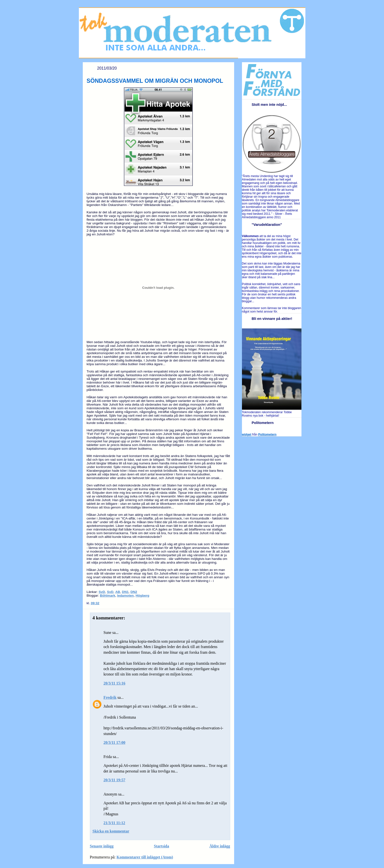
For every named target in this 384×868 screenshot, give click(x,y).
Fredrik (110, 697)
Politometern (267, 434)
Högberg (143, 596)
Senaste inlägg (102, 846)
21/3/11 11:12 (114, 823)
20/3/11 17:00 (114, 742)
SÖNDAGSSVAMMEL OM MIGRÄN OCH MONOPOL (155, 81)
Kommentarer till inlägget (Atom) (145, 857)
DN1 (125, 592)
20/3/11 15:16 (114, 683)
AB (118, 592)
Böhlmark (108, 596)
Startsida (161, 846)
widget (247, 434)
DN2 (134, 592)
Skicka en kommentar (111, 831)
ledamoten (125, 596)
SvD (102, 592)
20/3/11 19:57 (114, 780)
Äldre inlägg (220, 846)
